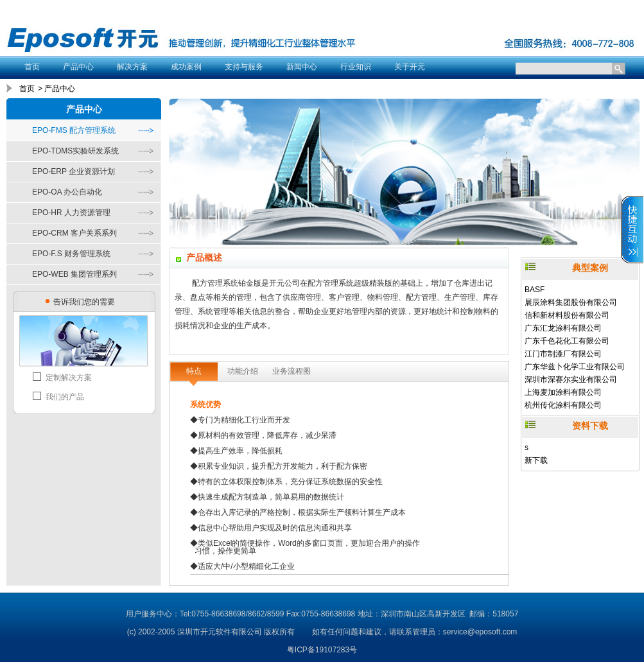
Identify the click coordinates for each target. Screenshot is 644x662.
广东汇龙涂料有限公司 (563, 328)
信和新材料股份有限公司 (567, 315)
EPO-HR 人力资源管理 (71, 213)
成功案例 (186, 67)
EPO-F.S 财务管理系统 (71, 254)
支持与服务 (244, 67)
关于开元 (410, 67)
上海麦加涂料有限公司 (563, 392)
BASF (535, 290)
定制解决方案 (69, 378)
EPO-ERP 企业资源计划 (74, 171)
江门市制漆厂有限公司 (563, 354)
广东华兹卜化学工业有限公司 (575, 367)
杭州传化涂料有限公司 (563, 405)
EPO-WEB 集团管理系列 (74, 274)
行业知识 (356, 67)
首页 (32, 67)
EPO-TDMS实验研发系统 (75, 151)
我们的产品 (65, 397)
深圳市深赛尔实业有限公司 (571, 379)
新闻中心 (302, 67)
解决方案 (132, 67)
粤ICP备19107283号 (322, 650)
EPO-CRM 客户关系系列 (74, 233)
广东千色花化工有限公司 (567, 341)
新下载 (536, 460)
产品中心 (78, 67)
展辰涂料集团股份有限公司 (571, 302)
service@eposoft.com (480, 632)
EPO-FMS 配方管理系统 (74, 130)
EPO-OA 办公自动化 (67, 192)
